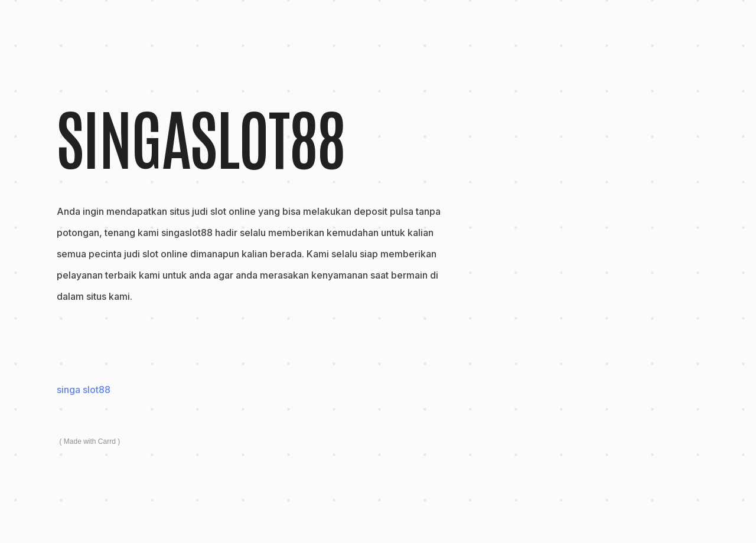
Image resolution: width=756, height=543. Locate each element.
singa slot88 (84, 390)
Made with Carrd (90, 441)
